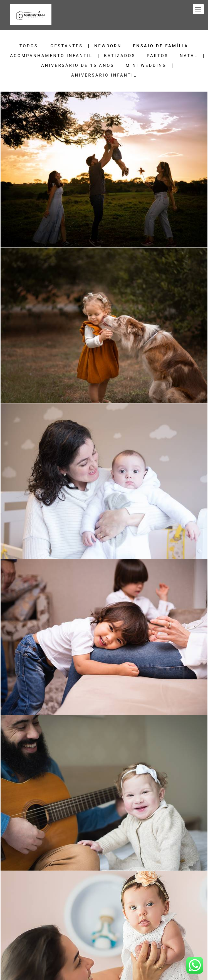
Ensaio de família (161, 46)
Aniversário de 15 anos (78, 66)
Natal (189, 56)
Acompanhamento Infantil (51, 56)
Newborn (108, 46)
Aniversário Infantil (104, 75)
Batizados (120, 56)
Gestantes (66, 46)
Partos (158, 56)
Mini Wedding (146, 66)
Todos (29, 46)
